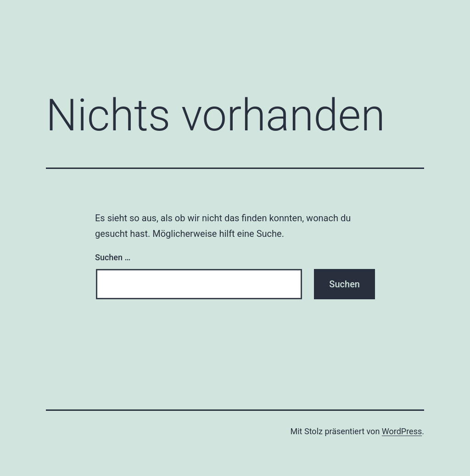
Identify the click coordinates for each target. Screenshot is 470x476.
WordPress (402, 431)
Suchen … (113, 257)
